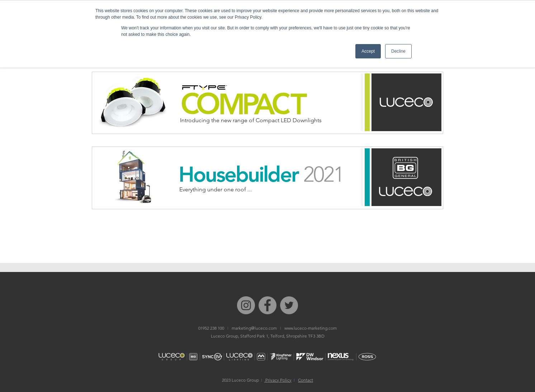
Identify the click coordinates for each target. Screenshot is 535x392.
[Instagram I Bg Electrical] (246, 305)
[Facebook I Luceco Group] (267, 305)
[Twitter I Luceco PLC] (289, 305)
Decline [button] (398, 51)
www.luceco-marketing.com (311, 328)
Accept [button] (368, 51)
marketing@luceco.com (254, 328)
